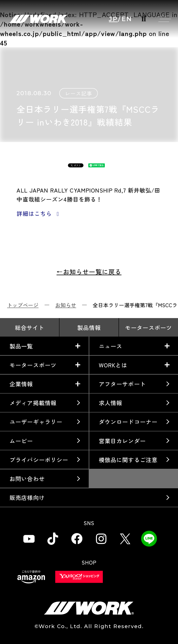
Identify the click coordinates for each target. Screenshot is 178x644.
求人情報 (111, 403)
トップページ (23, 305)
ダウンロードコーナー (128, 422)
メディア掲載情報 (33, 403)
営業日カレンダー (122, 441)
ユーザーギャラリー (36, 422)
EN (127, 19)
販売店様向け (27, 497)
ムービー (21, 441)
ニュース (111, 346)
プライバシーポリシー (39, 460)
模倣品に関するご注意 (128, 460)
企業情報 (21, 384)
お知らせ (66, 305)
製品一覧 (21, 346)
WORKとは (113, 365)
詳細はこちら (39, 213)
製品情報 (89, 327)
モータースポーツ (148, 327)
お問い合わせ (27, 479)
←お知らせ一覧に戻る (89, 272)
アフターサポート (122, 384)
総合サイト (30, 327)
